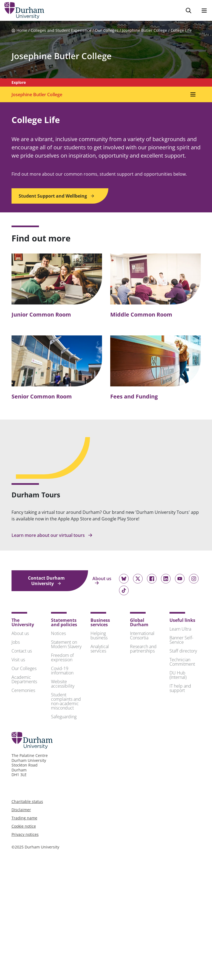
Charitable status (27, 801)
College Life (181, 30)
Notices (58, 633)
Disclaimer (21, 810)
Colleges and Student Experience (61, 30)
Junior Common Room (41, 314)
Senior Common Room (42, 396)
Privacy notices (25, 834)
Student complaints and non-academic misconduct (66, 701)
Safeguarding (64, 717)
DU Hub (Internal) (178, 675)
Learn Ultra (180, 629)
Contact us (22, 651)
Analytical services (100, 649)
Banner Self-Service (181, 640)
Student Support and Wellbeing (57, 196)
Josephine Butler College (145, 30)
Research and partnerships (143, 649)
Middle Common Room (141, 314)
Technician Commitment (182, 662)
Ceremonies (23, 690)
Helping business (99, 636)
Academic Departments (24, 679)
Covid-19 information (62, 671)
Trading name (24, 818)
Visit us (18, 660)
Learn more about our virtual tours (52, 535)
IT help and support (180, 688)
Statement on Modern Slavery (66, 644)
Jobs (16, 642)
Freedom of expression (62, 657)
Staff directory (183, 651)
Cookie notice (24, 826)
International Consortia (142, 636)
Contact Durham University (46, 581)
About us (102, 581)
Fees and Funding (134, 396)
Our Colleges (107, 30)
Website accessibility (63, 684)
